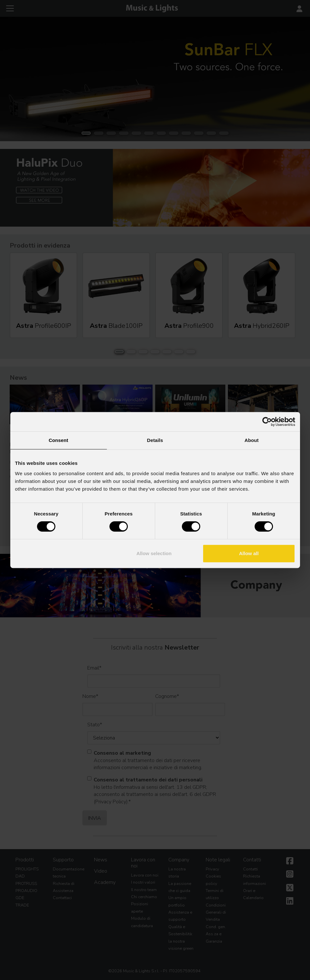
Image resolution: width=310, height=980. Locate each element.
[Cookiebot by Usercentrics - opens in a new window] (267, 422)
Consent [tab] (58, 440)
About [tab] (252, 440)
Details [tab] (155, 440)
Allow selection (154, 553)
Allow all (249, 553)
